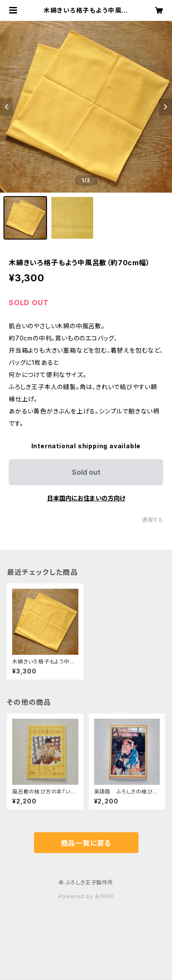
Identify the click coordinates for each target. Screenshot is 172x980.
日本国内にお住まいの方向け (86, 498)
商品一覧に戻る (86, 843)
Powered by (86, 896)
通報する (153, 520)
